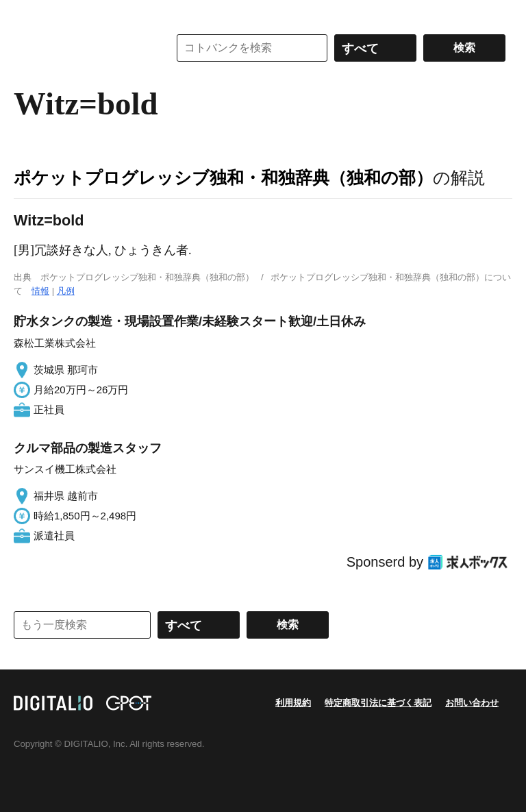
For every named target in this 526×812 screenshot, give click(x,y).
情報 (40, 291)
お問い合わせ (472, 703)
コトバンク (82, 48)
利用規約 (293, 703)
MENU (27, 14)
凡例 (66, 291)
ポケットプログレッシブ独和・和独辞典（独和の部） (223, 177)
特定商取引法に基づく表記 (378, 703)
